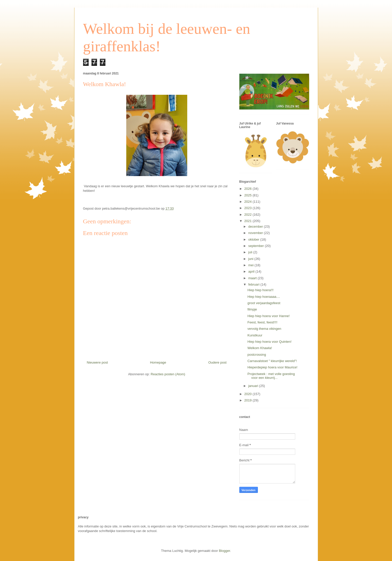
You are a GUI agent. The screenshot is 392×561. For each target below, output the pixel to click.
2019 (249, 400)
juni (251, 259)
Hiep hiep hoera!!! (261, 290)
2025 (249, 195)
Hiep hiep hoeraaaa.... (264, 297)
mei (251, 265)
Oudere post (217, 362)
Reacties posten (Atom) (168, 374)
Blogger (224, 551)
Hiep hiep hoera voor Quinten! (269, 342)
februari (254, 284)
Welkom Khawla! (260, 348)
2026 (249, 189)
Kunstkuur (255, 335)
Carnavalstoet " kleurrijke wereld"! (272, 361)
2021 (249, 221)
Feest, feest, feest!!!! (262, 322)
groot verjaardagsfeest (264, 303)
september (256, 246)
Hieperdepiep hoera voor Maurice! (272, 367)
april (252, 271)
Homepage (158, 362)
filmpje (252, 309)
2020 (249, 394)
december (256, 227)
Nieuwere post (97, 362)
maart (253, 278)
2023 (249, 208)
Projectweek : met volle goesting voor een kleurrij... (271, 376)
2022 (249, 215)
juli (251, 252)
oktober (254, 239)
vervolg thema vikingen (264, 329)
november (256, 233)
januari (254, 386)
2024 (249, 202)
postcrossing (257, 355)
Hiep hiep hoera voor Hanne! (269, 316)
